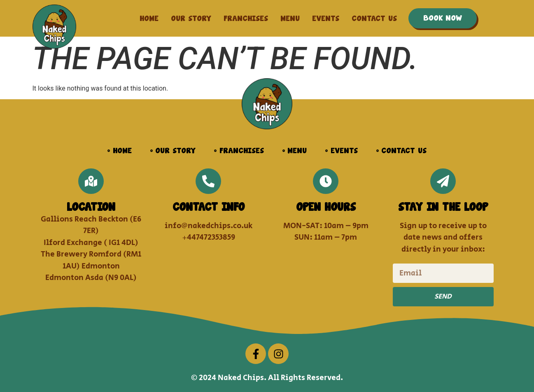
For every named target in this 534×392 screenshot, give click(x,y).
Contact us (374, 19)
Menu (290, 19)
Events (326, 19)
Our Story (191, 19)
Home (149, 19)
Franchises (246, 19)
